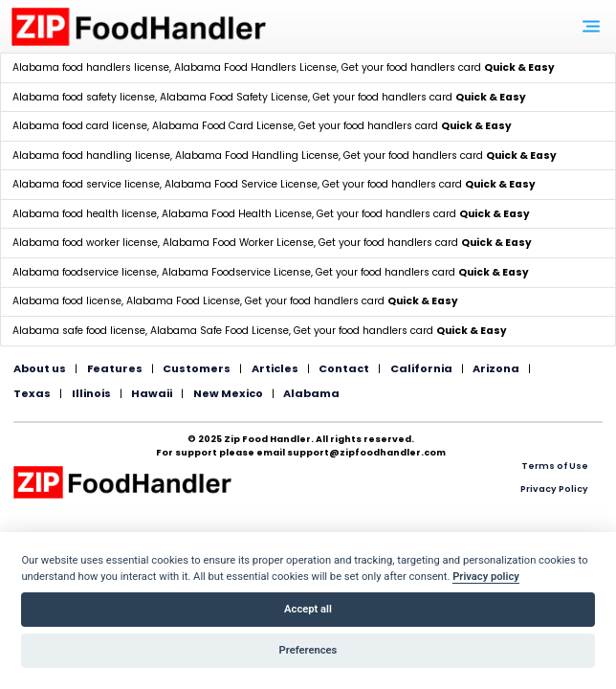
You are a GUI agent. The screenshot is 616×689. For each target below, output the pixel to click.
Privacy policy (486, 577)
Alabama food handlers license (91, 67)
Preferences (308, 650)
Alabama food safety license (84, 97)
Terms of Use (555, 466)
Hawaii (152, 393)
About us (40, 368)
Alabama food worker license (85, 243)
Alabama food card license (80, 126)
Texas (32, 393)
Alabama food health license (85, 214)
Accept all (308, 609)
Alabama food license (67, 301)
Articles (275, 368)
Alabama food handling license (91, 156)
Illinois (91, 393)
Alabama (311, 393)
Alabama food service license (86, 184)
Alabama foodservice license (85, 272)
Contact (344, 368)
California (421, 368)
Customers (197, 368)
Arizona (496, 368)
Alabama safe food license (79, 331)
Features (115, 368)
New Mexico (228, 393)
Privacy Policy (554, 489)
